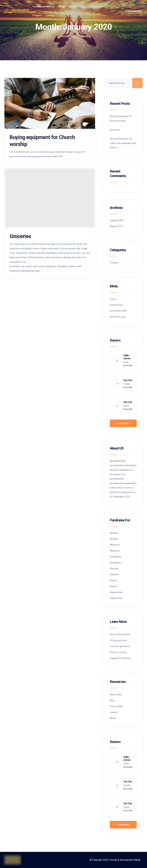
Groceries (20, 236)
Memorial (115, 545)
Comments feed (118, 311)
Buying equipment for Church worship (121, 118)
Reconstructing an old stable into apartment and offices (123, 143)
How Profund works (120, 634)
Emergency (116, 557)
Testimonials (97, 7)
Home (62, 7)
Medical (114, 533)
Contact (50, 15)
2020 (74, 36)
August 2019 (116, 226)
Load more (123, 423)
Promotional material (43, 7)
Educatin (114, 569)
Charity (113, 580)
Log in (113, 299)
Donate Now (134, 11)
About (72, 7)
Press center (116, 706)
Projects (37, 15)
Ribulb (137, 860)
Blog (112, 700)
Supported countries (120, 658)
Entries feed (116, 305)
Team (83, 7)
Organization (116, 592)
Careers (114, 712)
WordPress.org (118, 317)
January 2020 (117, 220)
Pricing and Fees (118, 640)
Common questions (120, 646)
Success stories (118, 652)
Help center (116, 695)
